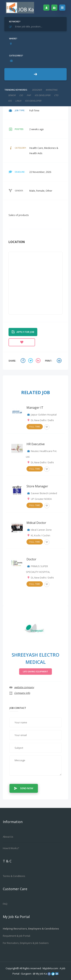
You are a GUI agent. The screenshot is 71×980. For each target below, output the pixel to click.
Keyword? (15, 21)
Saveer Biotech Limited (44, 493)
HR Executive (36, 444)
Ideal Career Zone (41, 530)
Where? (13, 38)
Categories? (16, 56)
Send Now (24, 788)
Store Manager (37, 486)
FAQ (5, 904)
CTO (56, 95)
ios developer (43, 95)
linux (18, 101)
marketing (51, 90)
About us (8, 837)
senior (12, 95)
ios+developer (33, 101)
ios (10, 101)
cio (21, 95)
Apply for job (23, 332)
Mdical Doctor (36, 523)
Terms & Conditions (14, 876)
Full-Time (35, 427)
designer (37, 90)
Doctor (31, 559)
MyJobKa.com (51, 968)
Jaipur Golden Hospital (44, 415)
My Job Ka (41, 974)
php (29, 95)
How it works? (11, 848)
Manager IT (35, 408)
